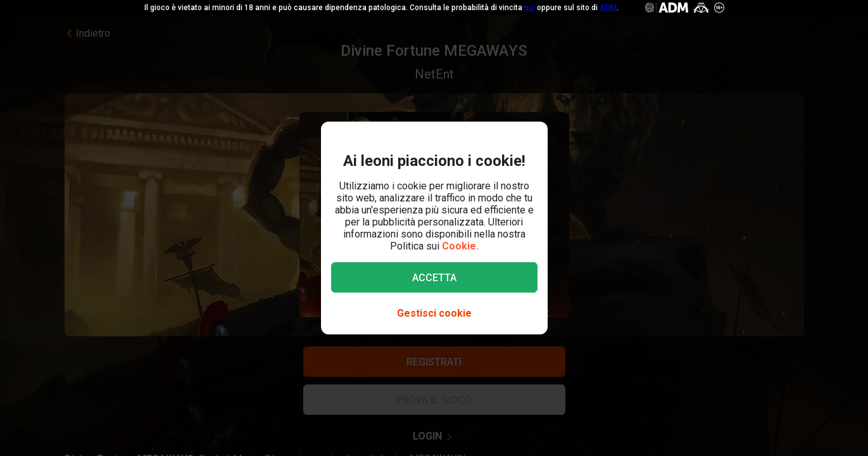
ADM (608, 8)
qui (530, 8)
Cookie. (460, 246)
